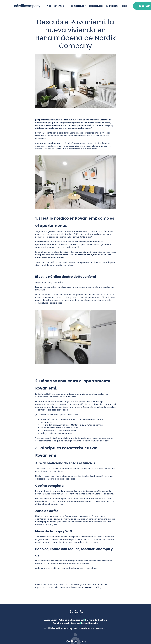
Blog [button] (124, 6)
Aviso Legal (51, 620)
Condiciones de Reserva (66, 623)
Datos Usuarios (90, 623)
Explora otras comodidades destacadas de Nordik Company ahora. (66, 568)
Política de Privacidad (71, 620)
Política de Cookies (96, 620)
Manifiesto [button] (112, 6)
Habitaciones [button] (76, 6)
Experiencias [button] (96, 6)
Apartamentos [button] (55, 6)
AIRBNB (89, 587)
